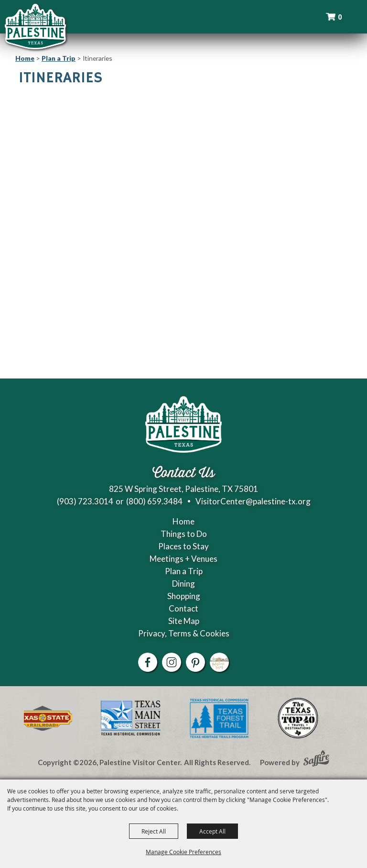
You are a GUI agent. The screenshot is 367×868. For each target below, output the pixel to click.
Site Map (184, 621)
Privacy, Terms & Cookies (184, 633)
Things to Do (184, 534)
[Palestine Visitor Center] (35, 26)
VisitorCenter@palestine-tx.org (253, 501)
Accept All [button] (212, 831)
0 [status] (340, 17)
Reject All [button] (154, 831)
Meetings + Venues (183, 559)
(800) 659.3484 (154, 501)
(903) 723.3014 (85, 501)
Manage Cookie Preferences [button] (183, 852)
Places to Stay (183, 546)
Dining (183, 584)
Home (25, 58)
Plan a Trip (59, 58)
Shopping (184, 596)
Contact (183, 608)
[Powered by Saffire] (316, 759)
